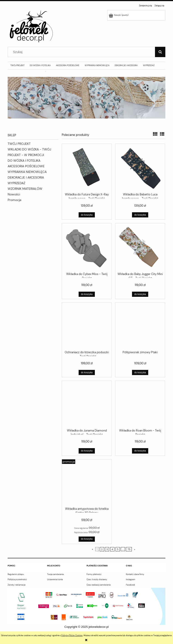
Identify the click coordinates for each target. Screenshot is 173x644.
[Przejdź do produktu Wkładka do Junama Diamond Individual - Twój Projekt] (87, 404)
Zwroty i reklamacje (17, 585)
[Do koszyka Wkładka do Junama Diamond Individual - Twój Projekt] (87, 451)
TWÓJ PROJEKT (19, 144)
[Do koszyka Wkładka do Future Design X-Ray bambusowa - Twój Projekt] (87, 215)
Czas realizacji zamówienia (99, 585)
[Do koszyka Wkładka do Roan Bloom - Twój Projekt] (140, 451)
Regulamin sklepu (16, 574)
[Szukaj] (160, 52)
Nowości (14, 194)
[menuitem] (17, 65)
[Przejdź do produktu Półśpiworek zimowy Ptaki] (140, 326)
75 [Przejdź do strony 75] (129, 549)
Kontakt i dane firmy (135, 574)
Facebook (131, 585)
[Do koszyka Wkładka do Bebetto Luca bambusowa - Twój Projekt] (140, 215)
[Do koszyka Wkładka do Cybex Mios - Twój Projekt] (87, 294)
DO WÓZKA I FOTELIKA (24, 161)
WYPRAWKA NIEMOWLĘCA (27, 172)
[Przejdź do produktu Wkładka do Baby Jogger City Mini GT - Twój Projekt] (140, 247)
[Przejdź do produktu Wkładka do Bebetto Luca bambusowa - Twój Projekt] (140, 168)
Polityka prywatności (17, 579)
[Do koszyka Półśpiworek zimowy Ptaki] (140, 372)
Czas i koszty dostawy (97, 579)
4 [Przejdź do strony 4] (112, 549)
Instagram (131, 579)
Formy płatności (94, 574)
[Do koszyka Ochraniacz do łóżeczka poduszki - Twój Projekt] (87, 372)
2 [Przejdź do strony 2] (102, 549)
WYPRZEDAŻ (16, 183)
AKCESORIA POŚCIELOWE (26, 166)
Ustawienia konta (55, 579)
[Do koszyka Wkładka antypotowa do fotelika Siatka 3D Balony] (87, 539)
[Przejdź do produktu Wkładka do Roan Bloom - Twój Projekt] (140, 404)
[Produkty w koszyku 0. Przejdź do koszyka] (119, 15)
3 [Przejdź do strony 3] (107, 549)
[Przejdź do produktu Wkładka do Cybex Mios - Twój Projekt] (87, 247)
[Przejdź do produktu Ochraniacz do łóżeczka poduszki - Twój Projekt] (87, 326)
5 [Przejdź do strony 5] (118, 549)
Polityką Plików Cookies (72, 635)
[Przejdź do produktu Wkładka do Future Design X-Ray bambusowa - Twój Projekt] (87, 168)
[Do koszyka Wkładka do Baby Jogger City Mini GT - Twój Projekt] (140, 294)
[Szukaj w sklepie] (82, 52)
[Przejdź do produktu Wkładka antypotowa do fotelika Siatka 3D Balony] (87, 483)
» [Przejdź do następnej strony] (135, 549)
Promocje (15, 200)
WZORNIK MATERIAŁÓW (25, 189)
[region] (86, 98)
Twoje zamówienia (55, 574)
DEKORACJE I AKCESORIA (26, 177)
